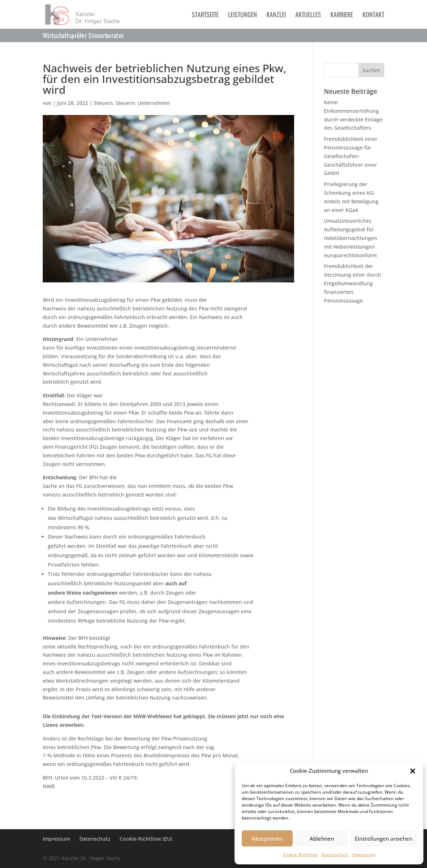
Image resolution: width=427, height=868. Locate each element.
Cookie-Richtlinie (300, 855)
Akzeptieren (267, 839)
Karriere (342, 15)
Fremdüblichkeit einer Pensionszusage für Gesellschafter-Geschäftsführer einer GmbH (351, 156)
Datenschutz (335, 855)
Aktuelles (308, 15)
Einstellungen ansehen (384, 839)
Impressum (364, 855)
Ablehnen (322, 839)
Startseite (205, 15)
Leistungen (243, 15)
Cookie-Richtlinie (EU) (146, 839)
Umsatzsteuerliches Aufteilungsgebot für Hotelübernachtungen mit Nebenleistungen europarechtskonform (351, 238)
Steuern (103, 103)
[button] (413, 771)
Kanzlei (276, 15)
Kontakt (373, 15)
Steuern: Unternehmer (143, 103)
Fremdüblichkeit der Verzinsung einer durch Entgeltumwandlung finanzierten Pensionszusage (352, 283)
